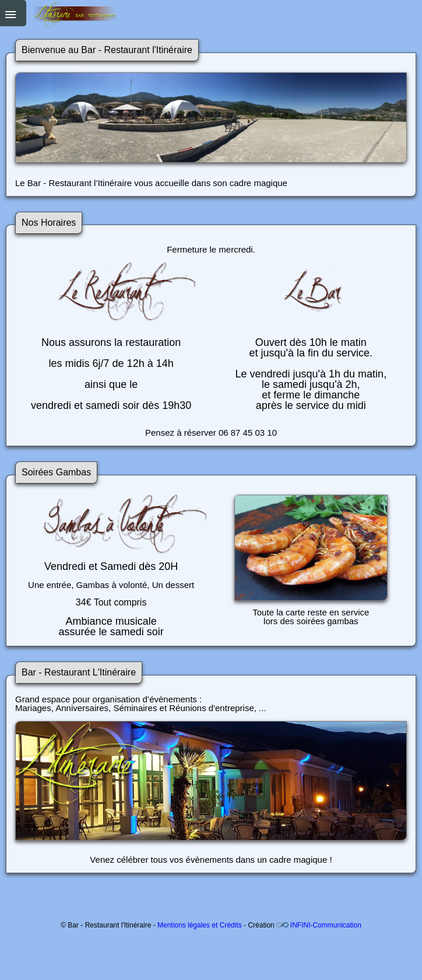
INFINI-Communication (326, 925)
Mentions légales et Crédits (200, 925)
